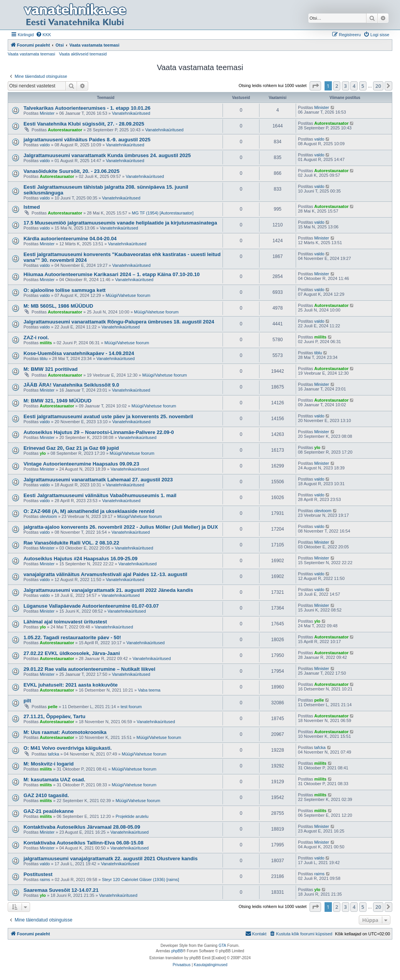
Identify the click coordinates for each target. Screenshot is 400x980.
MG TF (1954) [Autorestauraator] (163, 213)
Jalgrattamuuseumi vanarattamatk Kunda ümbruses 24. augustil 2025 (107, 155)
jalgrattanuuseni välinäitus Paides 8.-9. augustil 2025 (87, 140)
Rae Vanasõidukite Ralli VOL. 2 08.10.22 (71, 543)
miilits (46, 343)
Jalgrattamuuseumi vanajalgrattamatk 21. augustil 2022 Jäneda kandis (108, 590)
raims (45, 879)
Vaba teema (149, 690)
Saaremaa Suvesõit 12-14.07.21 (61, 890)
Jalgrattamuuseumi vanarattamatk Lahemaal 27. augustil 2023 (98, 480)
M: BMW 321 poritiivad (51, 369)
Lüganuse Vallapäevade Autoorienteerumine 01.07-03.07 (91, 606)
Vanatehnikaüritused (131, 113)
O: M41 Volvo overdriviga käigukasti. (68, 748)
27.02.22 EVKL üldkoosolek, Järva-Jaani (72, 653)
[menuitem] (44, 35)
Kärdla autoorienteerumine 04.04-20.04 (70, 239)
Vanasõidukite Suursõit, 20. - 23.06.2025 (71, 171)
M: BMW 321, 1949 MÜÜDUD (58, 401)
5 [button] (363, 86)
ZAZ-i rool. (36, 338)
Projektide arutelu (132, 816)
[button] (315, 86)
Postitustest (38, 874)
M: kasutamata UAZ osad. (54, 780)
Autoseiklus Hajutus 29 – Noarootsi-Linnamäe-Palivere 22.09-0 (99, 432)
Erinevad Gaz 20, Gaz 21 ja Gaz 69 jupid (71, 448)
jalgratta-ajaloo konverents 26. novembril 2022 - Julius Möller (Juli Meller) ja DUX (121, 527)
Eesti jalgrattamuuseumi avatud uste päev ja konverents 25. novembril (108, 416)
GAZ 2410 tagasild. (46, 795)
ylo (43, 453)
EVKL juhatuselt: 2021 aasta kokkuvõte (71, 685)
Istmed (32, 207)
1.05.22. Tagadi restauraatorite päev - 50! (72, 637)
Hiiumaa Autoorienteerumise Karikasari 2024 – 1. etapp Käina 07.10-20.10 (112, 274)
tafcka (53, 754)
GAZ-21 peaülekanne (49, 811)
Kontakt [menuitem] (256, 933)
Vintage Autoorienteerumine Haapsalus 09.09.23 (81, 464)
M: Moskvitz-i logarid (49, 764)
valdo (45, 145)
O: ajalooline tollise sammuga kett (64, 290)
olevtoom (48, 516)
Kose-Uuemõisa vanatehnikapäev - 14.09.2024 (79, 353)
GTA (223, 946)
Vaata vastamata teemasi (31, 54)
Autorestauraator (65, 130)
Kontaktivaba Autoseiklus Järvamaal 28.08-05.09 (82, 827)
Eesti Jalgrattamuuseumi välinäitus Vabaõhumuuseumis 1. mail (100, 495)
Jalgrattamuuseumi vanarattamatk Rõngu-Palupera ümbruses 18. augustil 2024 (119, 322)
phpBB (177, 951)
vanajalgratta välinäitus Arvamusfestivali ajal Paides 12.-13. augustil (105, 574)
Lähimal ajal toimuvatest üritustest (65, 622)
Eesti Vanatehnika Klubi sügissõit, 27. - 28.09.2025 (84, 124)
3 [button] (346, 86)
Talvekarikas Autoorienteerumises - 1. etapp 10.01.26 (87, 108)
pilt (27, 701)
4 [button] (354, 86)
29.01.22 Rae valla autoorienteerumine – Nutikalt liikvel (89, 669)
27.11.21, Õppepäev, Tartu (54, 716)
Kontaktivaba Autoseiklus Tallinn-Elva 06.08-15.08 (83, 843)
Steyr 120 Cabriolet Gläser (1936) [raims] (141, 879)
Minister (47, 113)
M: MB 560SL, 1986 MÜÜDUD (58, 306)
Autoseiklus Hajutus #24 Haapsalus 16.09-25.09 (80, 559)
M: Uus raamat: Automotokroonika (65, 732)
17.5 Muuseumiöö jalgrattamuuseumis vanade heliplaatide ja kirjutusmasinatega (120, 223)
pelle (53, 707)
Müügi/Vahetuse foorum (128, 295)
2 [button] (337, 86)
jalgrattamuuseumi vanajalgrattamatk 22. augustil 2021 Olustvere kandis (110, 859)
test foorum (131, 707)
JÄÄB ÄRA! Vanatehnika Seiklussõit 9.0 (71, 385)
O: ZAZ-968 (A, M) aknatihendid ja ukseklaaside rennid (89, 511)
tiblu (44, 358)
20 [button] (378, 86)
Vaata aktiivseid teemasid (83, 54)
